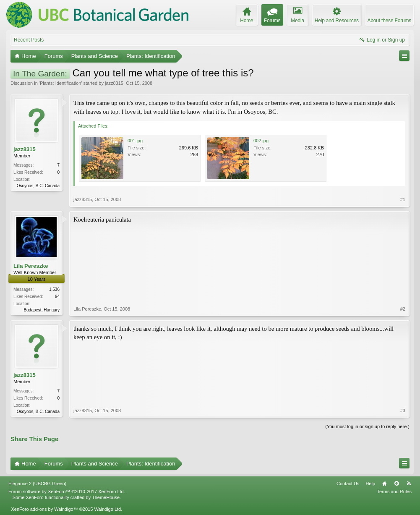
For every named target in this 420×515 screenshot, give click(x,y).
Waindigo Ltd (107, 509)
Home (384, 484)
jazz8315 (114, 83)
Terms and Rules (394, 491)
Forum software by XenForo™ (67, 491)
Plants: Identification (60, 83)
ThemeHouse (106, 497)
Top (397, 484)
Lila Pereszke (31, 266)
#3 (403, 410)
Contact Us (348, 484)
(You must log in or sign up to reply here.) (367, 426)
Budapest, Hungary (42, 310)
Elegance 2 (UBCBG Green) (37, 484)
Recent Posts (29, 40)
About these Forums (389, 21)
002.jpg (261, 141)
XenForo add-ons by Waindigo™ (44, 509)
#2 (403, 309)
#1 (403, 199)
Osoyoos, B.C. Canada (38, 186)
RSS (409, 484)
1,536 (54, 289)
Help (370, 484)
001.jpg (135, 141)
